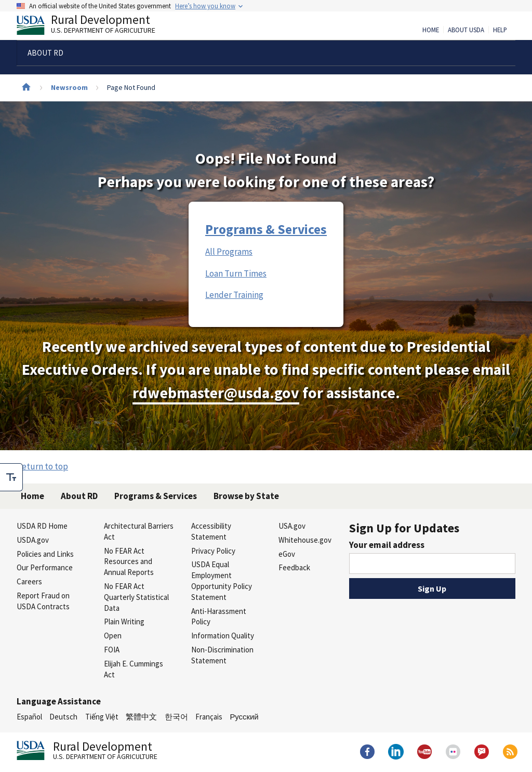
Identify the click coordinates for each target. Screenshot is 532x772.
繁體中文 (141, 717)
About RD (79, 496)
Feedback (294, 567)
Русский (244, 717)
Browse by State (246, 496)
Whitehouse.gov (305, 540)
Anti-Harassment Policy (219, 617)
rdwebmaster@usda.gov (216, 393)
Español (29, 717)
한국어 (176, 717)
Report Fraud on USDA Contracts (43, 601)
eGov (287, 554)
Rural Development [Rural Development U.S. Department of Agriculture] (95, 27)
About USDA (466, 30)
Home (431, 30)
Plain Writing (124, 621)
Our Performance (45, 567)
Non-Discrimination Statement (222, 655)
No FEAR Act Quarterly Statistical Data (136, 597)
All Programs (229, 252)
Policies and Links (45, 554)
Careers (29, 581)
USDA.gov (33, 540)
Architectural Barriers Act (139, 531)
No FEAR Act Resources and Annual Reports (129, 562)
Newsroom (69, 87)
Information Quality (223, 636)
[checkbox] (11, 477)
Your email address (387, 545)
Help (500, 30)
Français (209, 717)
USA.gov (292, 526)
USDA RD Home (42, 526)
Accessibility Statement (211, 531)
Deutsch (63, 717)
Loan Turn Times (236, 273)
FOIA (112, 650)
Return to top (42, 466)
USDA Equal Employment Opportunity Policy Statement (222, 580)
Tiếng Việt (102, 717)
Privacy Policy (213, 551)
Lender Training (234, 295)
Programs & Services (266, 229)
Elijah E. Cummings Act (134, 669)
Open (113, 636)
